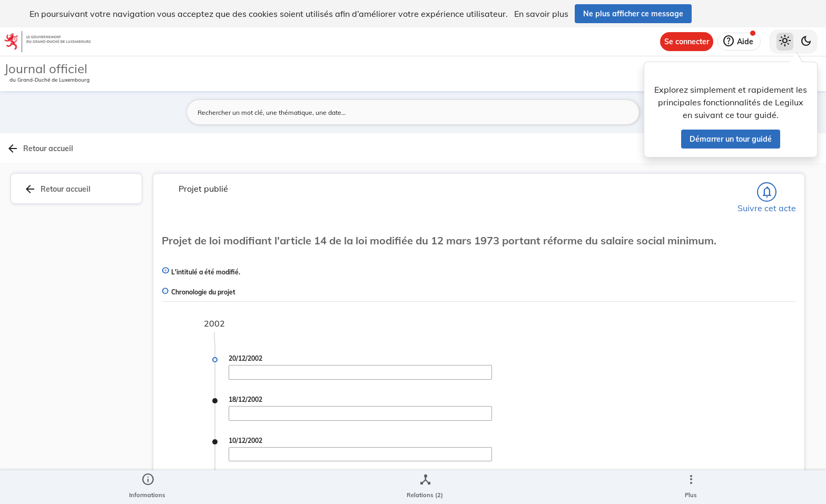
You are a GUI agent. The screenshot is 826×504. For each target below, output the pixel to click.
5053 (705, 389)
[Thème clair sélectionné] (785, 42)
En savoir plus (541, 14)
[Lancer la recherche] (596, 112)
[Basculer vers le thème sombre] (806, 42)
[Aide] (739, 42)
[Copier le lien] (692, 439)
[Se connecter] (687, 42)
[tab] (792, 171)
